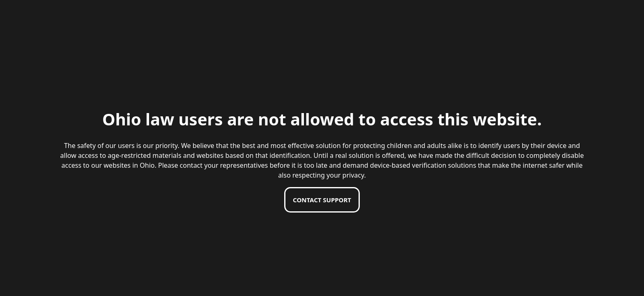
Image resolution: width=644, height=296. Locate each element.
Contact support (322, 200)
